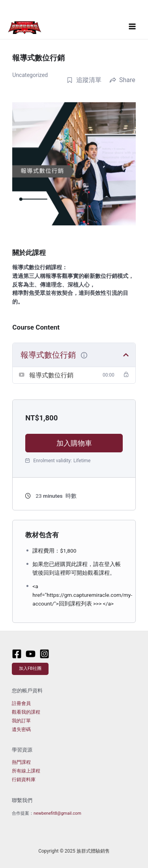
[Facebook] (17, 654)
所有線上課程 (26, 771)
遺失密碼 (21, 729)
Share (123, 80)
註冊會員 (21, 703)
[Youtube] (31, 654)
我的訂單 (21, 721)
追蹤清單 (84, 80)
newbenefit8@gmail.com (57, 813)
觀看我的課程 (26, 712)
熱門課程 (21, 762)
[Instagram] (44, 654)
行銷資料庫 (24, 780)
